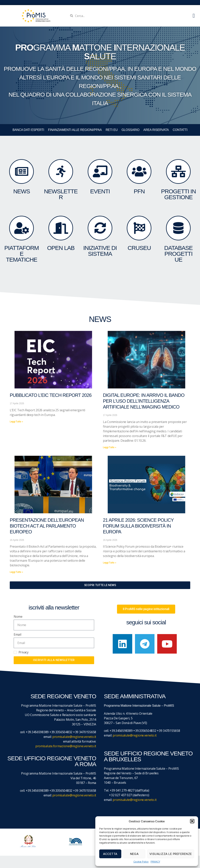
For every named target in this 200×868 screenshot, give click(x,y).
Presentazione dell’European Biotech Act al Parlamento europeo (47, 526)
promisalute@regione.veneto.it (74, 737)
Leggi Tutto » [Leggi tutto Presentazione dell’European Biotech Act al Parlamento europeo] (16, 572)
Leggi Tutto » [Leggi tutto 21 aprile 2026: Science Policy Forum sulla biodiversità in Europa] (110, 563)
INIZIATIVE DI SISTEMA (100, 251)
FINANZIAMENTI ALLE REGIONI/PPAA (75, 130)
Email (17, 634)
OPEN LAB (61, 248)
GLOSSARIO (130, 130)
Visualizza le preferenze (171, 854)
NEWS (22, 191)
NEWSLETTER (61, 194)
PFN (139, 191)
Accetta (110, 854)
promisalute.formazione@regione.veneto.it (66, 746)
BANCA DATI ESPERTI (28, 130)
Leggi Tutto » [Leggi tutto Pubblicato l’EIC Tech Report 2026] (16, 422)
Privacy (24, 652)
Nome (18, 617)
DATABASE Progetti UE (179, 254)
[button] (192, 821)
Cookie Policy (141, 862)
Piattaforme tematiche (21, 254)
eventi (100, 191)
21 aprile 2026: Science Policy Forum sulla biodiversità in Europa (138, 526)
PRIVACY (155, 862)
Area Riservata (156, 130)
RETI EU (112, 130)
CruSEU (139, 248)
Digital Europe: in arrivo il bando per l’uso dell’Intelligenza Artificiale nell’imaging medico (144, 401)
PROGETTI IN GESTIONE (179, 194)
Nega (134, 854)
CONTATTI (180, 130)
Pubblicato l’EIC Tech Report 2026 (51, 395)
